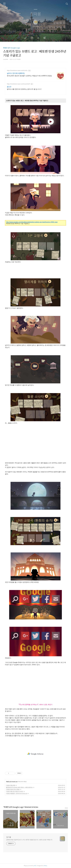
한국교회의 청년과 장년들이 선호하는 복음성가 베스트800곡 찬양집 (29, 76)
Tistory (45, 866)
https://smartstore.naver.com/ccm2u (17, 71)
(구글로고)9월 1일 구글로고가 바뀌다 (15, 791)
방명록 (32, 38)
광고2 (9, 87)
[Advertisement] (35, 754)
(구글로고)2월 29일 (11, 785)
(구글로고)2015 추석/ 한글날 (13, 789)
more (66, 808)
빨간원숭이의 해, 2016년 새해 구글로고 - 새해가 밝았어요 (19, 787)
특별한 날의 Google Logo (12, 48)
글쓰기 (26, 38)
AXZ (35, 866)
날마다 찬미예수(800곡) (16, 73)
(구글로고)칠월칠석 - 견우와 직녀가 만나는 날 (16, 793)
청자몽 (36, 14)
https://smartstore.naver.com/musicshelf (18, 84)
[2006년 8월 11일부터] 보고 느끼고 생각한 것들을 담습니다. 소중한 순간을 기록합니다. (29, 840)
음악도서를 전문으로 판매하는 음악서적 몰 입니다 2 (24, 89)
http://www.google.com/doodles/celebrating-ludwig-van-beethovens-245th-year (32, 222)
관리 (45, 38)
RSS (39, 38)
